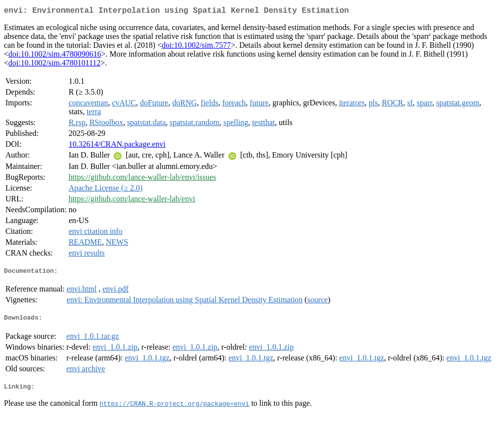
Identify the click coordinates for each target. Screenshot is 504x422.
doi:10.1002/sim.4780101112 (54, 65)
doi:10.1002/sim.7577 (196, 47)
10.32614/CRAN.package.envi (117, 146)
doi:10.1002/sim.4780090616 (55, 56)
